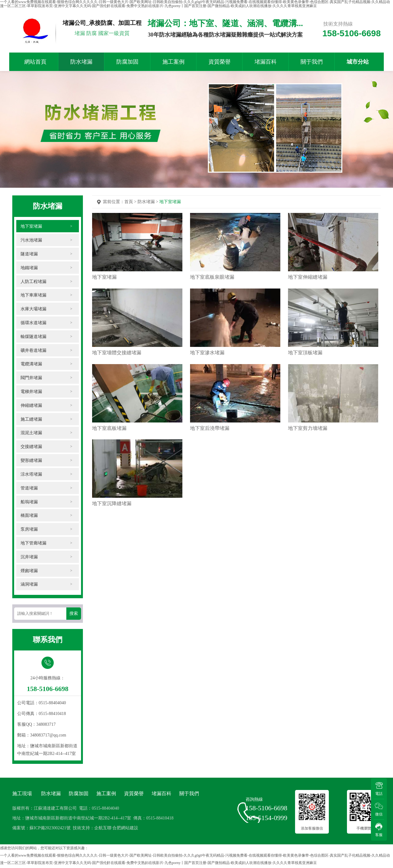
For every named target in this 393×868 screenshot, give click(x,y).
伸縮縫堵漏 (32, 406)
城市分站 (358, 62)
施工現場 (22, 795)
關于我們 (312, 62)
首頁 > (131, 202)
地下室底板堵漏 (109, 433)
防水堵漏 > (148, 202)
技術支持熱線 (338, 24)
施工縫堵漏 (32, 420)
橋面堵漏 (29, 516)
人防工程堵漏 (34, 281)
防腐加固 (127, 62)
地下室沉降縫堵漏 (112, 511)
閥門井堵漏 (32, 378)
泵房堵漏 (29, 530)
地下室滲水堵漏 (207, 355)
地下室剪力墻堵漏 (307, 433)
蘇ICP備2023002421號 (50, 829)
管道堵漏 (29, 489)
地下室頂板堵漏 (305, 355)
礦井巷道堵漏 (34, 350)
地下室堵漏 (32, 226)
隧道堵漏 (29, 254)
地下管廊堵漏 (34, 544)
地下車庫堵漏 (34, 295)
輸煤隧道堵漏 (34, 337)
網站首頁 (35, 62)
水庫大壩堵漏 (34, 309)
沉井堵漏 (29, 558)
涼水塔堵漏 (32, 475)
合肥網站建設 (125, 829)
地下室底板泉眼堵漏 (212, 277)
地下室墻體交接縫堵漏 (117, 355)
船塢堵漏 (29, 503)
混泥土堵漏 (32, 433)
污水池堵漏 (32, 240)
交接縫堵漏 (32, 447)
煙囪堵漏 (29, 572)
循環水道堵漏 (34, 323)
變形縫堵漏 (32, 461)
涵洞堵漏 (29, 585)
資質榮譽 (220, 62)
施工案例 (173, 62)
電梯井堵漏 (32, 392)
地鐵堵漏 (29, 267)
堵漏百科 (266, 62)
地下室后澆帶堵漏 (209, 433)
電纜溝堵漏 (32, 364)
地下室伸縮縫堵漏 (307, 277)
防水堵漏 (81, 62)
